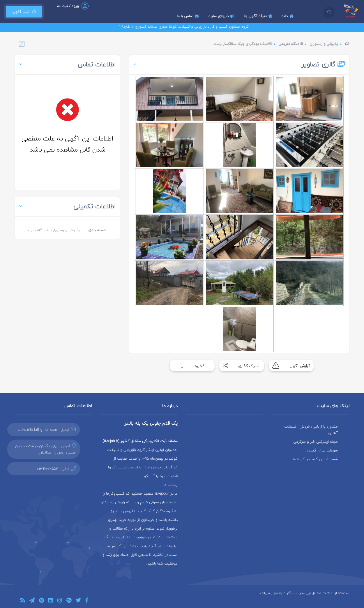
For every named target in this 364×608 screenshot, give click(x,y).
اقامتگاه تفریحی (291, 44)
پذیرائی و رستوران (324, 44)
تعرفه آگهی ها (259, 16)
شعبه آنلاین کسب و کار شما (316, 459)
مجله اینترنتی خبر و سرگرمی (316, 442)
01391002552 (47, 469)
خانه (288, 16)
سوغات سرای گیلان (323, 450)
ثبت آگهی (24, 12)
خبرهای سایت (222, 16)
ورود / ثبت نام (68, 6)
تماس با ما (188, 16)
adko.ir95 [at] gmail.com (38, 430)
